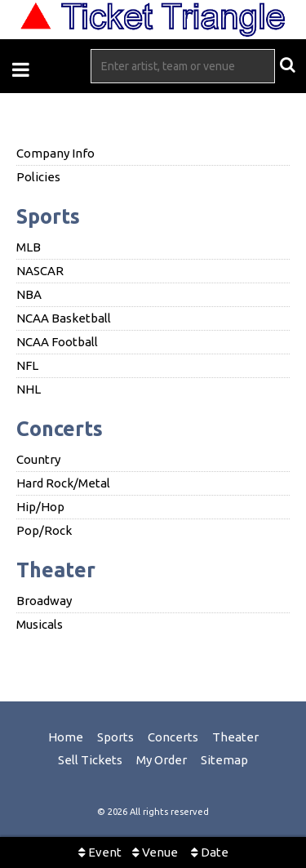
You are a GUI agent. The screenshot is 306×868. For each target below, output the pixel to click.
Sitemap (224, 760)
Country (38, 459)
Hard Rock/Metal (63, 483)
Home (66, 737)
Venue (155, 852)
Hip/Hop (40, 507)
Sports (48, 216)
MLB (29, 247)
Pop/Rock (44, 530)
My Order (162, 760)
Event (100, 852)
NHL (29, 389)
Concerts (60, 429)
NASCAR (40, 271)
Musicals (40, 624)
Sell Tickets (90, 760)
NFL (27, 365)
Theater (56, 570)
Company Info (55, 153)
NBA (29, 294)
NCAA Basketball (64, 318)
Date (210, 852)
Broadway (44, 601)
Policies (38, 177)
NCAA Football (57, 342)
